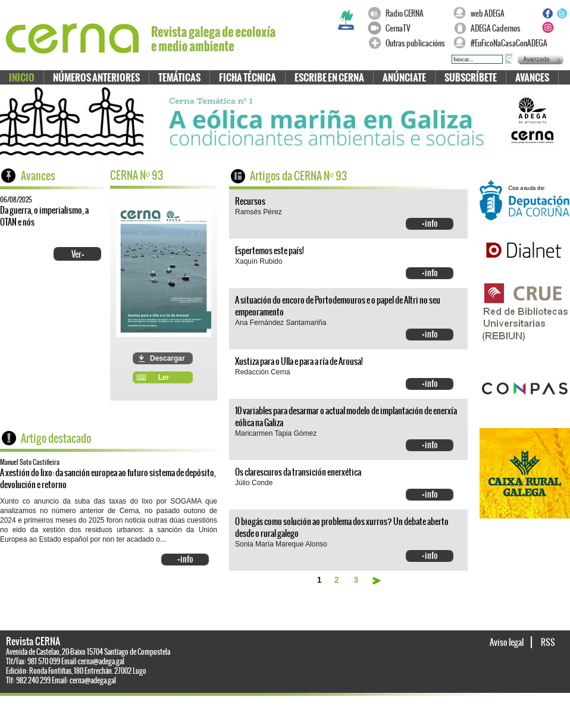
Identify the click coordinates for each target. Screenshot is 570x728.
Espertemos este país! (270, 251)
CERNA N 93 (137, 175)
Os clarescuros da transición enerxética (298, 472)
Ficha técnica (248, 78)
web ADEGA (488, 13)
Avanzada (536, 59)
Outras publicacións (415, 43)
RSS (548, 642)
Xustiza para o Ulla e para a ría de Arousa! (299, 361)
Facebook (547, 13)
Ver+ (78, 254)
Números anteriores (96, 78)
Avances (532, 78)
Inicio (22, 78)
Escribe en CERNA (329, 78)
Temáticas (179, 78)
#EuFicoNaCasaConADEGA (503, 43)
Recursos (250, 201)
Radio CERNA (405, 13)
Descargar (167, 358)
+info (185, 559)
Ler (164, 377)
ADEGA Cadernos (496, 28)
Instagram (547, 27)
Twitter (562, 13)
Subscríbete (471, 78)
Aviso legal (507, 642)
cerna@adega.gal (101, 661)
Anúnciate (404, 78)
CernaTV (398, 28)
